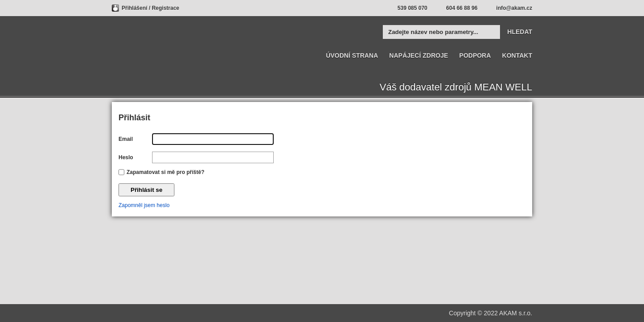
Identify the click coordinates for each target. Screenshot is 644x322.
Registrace (165, 8)
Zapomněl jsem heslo (144, 205)
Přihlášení (135, 8)
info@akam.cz (514, 8)
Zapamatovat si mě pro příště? (165, 172)
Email (126, 139)
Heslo (126, 157)
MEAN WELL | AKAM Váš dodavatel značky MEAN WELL (146, 43)
